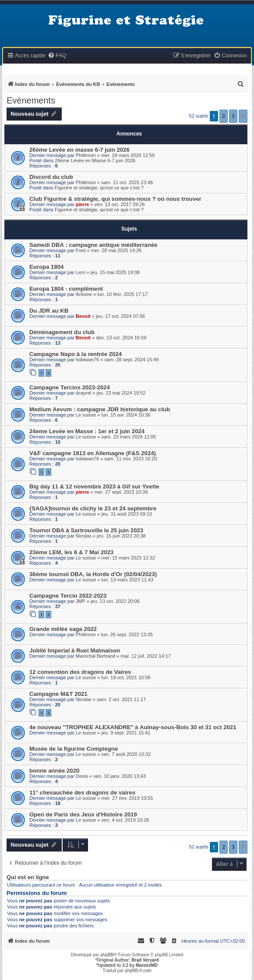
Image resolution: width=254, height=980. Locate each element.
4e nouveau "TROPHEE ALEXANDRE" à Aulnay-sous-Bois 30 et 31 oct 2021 (133, 727)
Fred (81, 250)
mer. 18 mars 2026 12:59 (128, 155)
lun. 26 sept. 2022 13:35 (127, 634)
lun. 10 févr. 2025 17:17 (122, 294)
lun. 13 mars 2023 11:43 (128, 580)
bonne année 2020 (54, 771)
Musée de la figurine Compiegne (74, 749)
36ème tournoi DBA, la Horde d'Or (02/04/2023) (93, 574)
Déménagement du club (62, 332)
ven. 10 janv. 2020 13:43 (120, 776)
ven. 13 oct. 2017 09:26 (120, 204)
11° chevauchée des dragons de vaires (82, 793)
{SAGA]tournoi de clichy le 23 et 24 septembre (93, 508)
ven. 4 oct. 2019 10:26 (125, 820)
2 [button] (224, 116)
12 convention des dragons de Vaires (80, 672)
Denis (82, 776)
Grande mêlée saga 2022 (63, 629)
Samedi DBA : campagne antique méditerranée (93, 245)
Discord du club (51, 177)
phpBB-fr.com (138, 971)
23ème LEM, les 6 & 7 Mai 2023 (71, 552)
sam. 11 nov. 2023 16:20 (131, 459)
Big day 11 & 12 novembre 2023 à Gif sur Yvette (94, 486)
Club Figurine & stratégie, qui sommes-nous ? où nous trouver (115, 199)
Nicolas (84, 536)
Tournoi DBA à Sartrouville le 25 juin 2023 (86, 530)
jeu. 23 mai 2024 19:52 (121, 393)
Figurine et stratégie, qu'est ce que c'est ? (99, 188)
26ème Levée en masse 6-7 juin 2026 (79, 150)
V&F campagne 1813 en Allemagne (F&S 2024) (93, 453)
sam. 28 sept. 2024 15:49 (131, 360)
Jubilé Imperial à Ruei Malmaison (75, 650)
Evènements (31, 100)
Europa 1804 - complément (66, 289)
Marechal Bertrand (96, 656)
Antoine (84, 294)
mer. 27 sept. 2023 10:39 (121, 492)
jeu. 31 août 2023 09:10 (127, 514)
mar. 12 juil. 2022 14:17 (146, 656)
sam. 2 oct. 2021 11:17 (121, 699)
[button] (243, 116)
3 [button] (233, 116)
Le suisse (86, 415)
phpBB (107, 955)
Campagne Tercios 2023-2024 (70, 387)
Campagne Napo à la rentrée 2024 (76, 354)
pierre (83, 204)
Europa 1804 (46, 267)
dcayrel (83, 393)
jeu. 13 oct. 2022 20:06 (115, 601)
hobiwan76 (87, 360)
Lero (81, 272)
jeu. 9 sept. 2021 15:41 (126, 733)
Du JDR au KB (49, 311)
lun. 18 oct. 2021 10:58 (126, 677)
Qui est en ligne (28, 877)
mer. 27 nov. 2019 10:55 (127, 798)
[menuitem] (57, 56)
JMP (81, 601)
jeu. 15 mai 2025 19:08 (115, 272)
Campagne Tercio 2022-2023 (68, 596)
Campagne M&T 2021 (58, 694)
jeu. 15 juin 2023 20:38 (121, 536)
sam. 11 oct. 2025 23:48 (127, 182)
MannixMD (147, 965)
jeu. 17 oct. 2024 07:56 (120, 316)
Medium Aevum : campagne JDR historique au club (100, 409)
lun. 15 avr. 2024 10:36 (126, 415)
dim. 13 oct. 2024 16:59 (121, 338)
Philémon (86, 155)
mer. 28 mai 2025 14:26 (116, 250)
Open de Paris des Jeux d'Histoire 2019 (83, 814)
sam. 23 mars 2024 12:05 (129, 437)
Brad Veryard (145, 960)
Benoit (83, 316)
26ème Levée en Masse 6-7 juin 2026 (95, 160)
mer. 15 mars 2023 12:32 (128, 558)
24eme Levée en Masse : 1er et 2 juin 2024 (87, 431)
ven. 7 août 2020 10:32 (126, 754)
